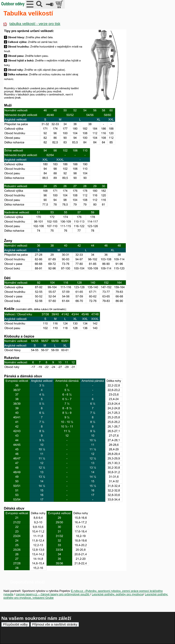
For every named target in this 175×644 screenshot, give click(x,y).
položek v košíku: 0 (60, 4)
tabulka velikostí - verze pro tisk (32, 24)
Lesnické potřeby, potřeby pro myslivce (118, 594)
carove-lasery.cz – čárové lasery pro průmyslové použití (53, 594)
